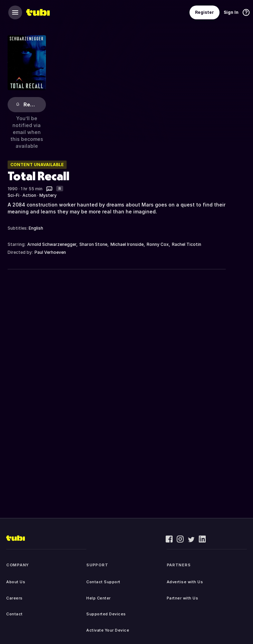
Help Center (99, 598)
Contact (14, 614)
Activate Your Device (108, 630)
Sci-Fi (13, 195)
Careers (14, 598)
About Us (16, 582)
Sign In (231, 12)
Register (205, 12)
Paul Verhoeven (50, 252)
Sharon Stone (93, 244)
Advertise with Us (185, 582)
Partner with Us (183, 598)
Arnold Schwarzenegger (52, 244)
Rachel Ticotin (187, 244)
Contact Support (103, 582)
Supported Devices (106, 614)
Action (29, 195)
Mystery (48, 195)
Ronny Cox (158, 244)
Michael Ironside (127, 244)
